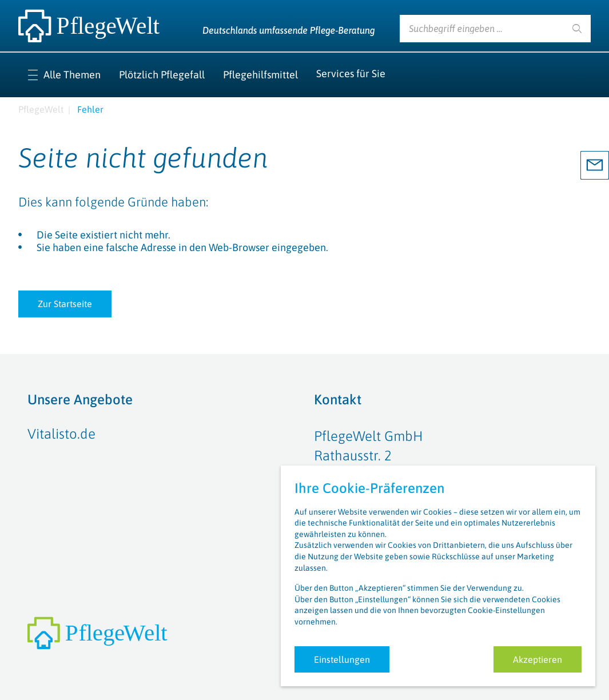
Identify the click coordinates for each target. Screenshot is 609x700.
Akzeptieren (538, 659)
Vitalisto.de (61, 434)
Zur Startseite (65, 304)
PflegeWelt (41, 109)
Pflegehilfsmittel (260, 75)
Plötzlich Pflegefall (162, 75)
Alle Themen (72, 75)
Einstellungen (342, 659)
